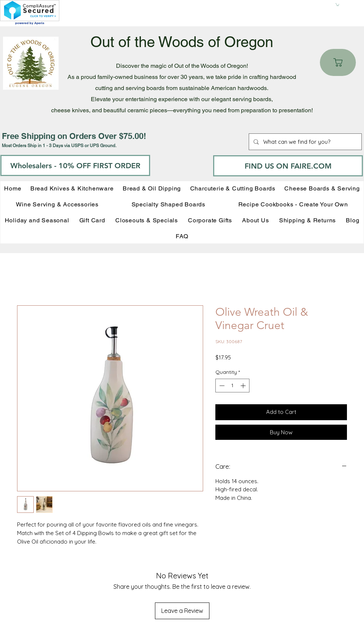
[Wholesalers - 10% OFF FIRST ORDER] (75, 165)
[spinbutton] (232, 386)
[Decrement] (221, 386)
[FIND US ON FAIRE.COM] (288, 166)
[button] (337, 4)
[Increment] (244, 386)
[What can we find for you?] (305, 142)
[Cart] (338, 62)
